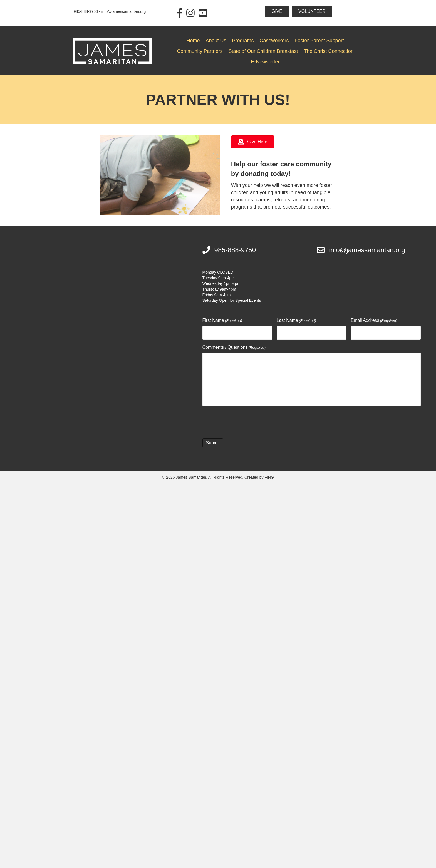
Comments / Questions (234, 347)
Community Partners (200, 51)
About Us (216, 41)
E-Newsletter (265, 62)
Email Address (374, 321)
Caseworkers (274, 41)
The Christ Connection (329, 51)
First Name (222, 321)
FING (269, 477)
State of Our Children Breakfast (263, 51)
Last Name (296, 321)
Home (193, 41)
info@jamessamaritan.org (124, 11)
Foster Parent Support (319, 41)
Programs (243, 41)
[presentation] (245, 421)
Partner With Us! (218, 100)
